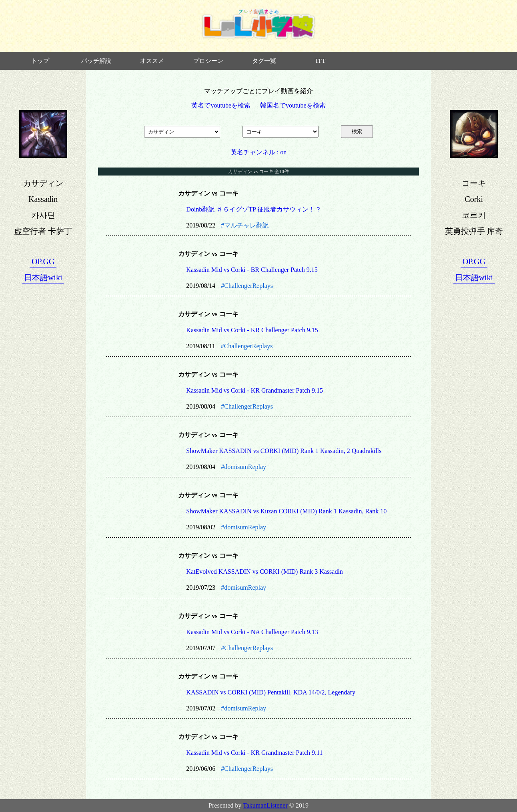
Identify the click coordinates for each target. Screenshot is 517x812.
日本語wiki (43, 277)
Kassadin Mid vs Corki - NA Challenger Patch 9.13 (252, 632)
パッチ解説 (96, 61)
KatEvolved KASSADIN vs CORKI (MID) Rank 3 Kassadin (265, 572)
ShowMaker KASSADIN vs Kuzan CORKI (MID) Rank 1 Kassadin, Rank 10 (286, 511)
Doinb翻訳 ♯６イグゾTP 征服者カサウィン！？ (254, 209)
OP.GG (43, 261)
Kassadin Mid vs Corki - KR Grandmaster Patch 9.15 (254, 390)
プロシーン (208, 61)
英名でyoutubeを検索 (221, 105)
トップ (40, 61)
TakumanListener (265, 805)
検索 (357, 131)
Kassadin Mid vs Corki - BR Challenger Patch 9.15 (252, 270)
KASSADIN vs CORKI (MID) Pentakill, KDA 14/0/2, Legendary (271, 692)
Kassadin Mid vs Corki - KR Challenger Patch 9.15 (252, 330)
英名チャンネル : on (258, 152)
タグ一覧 (264, 61)
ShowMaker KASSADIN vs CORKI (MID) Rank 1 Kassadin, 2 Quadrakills (284, 451)
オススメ (152, 61)
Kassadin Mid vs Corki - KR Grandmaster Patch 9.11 (254, 753)
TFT (320, 61)
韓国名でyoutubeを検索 (293, 105)
